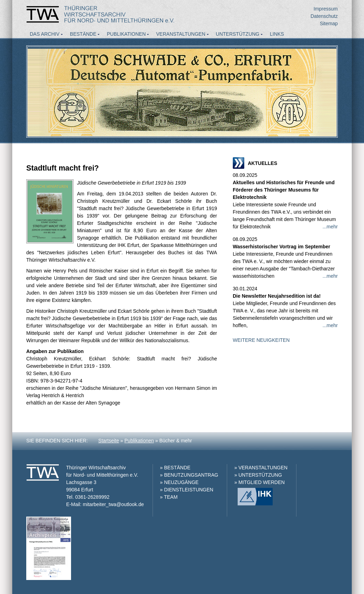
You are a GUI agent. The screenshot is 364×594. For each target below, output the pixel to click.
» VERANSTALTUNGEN (261, 468)
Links (277, 34)
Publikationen (126, 34)
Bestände (83, 34)
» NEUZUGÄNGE (179, 482)
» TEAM (169, 497)
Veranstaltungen (181, 34)
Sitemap (329, 23)
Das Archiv (45, 34)
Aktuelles (44, 43)
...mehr (330, 227)
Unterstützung (238, 34)
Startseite (109, 441)
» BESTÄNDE (175, 468)
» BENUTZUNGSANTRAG (189, 475)
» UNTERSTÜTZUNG (258, 475)
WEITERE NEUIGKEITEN (261, 340)
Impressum (326, 9)
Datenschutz (324, 16)
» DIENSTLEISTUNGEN (187, 490)
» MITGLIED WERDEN (259, 482)
